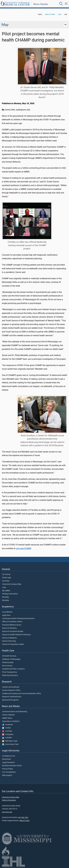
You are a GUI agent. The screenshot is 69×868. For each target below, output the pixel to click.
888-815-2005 (25, 821)
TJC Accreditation (9, 772)
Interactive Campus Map (12, 584)
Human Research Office (11, 690)
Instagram (8, 734)
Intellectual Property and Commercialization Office (22, 694)
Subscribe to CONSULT (11, 721)
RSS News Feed (10, 741)
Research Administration (12, 697)
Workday (6, 600)
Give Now (6, 581)
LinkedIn (7, 738)
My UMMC (6, 591)
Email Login (7, 578)
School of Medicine (9, 638)
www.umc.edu (7, 812)
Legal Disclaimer (8, 763)
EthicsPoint (7, 759)
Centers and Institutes (11, 687)
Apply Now (6, 615)
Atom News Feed (10, 744)
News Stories (41, 4)
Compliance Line (9, 756)
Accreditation (7, 612)
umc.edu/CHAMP (23, 548)
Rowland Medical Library (12, 625)
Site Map (6, 597)
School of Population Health (13, 644)
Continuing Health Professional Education (18, 619)
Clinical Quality (8, 663)
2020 (60, 14)
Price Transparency (10, 672)
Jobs (4, 587)
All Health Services (9, 656)
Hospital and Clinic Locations (13, 669)
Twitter (6, 728)
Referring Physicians (10, 675)
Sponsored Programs (10, 700)
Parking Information (10, 594)
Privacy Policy (8, 769)
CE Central (6, 574)
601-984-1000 (23, 817)
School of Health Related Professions (16, 635)
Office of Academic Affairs (12, 622)
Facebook (8, 725)
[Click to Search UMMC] (61, 4)
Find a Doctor (7, 666)
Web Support (7, 775)
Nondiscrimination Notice (12, 766)
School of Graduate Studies (13, 631)
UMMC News (7, 718)
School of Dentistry (9, 628)
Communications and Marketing (15, 712)
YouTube (7, 731)
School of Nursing (9, 641)
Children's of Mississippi (11, 659)
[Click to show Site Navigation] (66, 4)
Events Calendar (8, 715)
